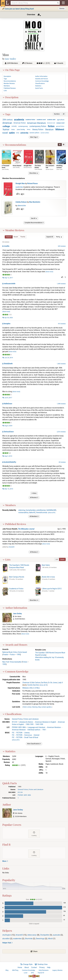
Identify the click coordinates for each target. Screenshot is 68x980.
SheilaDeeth (8, 365)
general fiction (60, 127)
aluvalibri (6, 940)
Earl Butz (44, 684)
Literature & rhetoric (26, 724)
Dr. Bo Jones (53, 684)
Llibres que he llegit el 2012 (52, 590)
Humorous (28, 737)
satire (12, 134)
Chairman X (27, 684)
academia (19, 121)
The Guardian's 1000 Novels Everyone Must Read (19, 568)
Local (26, 974)
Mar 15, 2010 (8, 490)
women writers (45, 134)
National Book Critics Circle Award (15, 654)
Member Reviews (13, 232)
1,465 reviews (61, 365)
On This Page (11, 71)
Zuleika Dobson (22, 203)
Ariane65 (11, 548)
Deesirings (40, 940)
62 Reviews (28, 64)
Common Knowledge (16, 673)
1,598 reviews (61, 405)
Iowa (13, 130)
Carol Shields (38, 170)
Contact (34, 969)
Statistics (9, 753)
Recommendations (14, 145)
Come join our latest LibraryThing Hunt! (19, 9)
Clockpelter (45, 936)
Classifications (12, 715)
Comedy (43, 656)
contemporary (23, 127)
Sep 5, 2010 (7, 457)
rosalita (7, 247)
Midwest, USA (27, 689)
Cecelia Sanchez (33, 686)
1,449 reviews (61, 285)
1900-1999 (30, 726)
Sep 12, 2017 (8, 279)
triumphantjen (31, 512)
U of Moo (36, 689)
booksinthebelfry (10, 463)
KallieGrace (8, 405)
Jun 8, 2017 (7, 399)
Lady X (60, 684)
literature (49, 130)
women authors (34, 134)
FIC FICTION (17, 734)
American (7, 124)
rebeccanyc (32, 936)
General (37, 737)
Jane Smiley (11, 60)
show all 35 (44, 686)
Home (20, 969)
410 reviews (62, 325)
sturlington (7, 936)
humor (6, 130)
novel (5, 134)
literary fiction (38, 130)
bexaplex (7, 325)
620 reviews (62, 248)
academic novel (41, 121)
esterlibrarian (41, 512)
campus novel (60, 124)
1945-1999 (39, 726)
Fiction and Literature (31, 721)
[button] (57, 115)
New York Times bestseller (12, 663)
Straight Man (28, 166)
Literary (27, 734)
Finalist (6, 656)
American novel (51, 124)
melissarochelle (10, 285)
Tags (6, 115)
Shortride (29, 940)
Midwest (60, 130)
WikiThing (15, 972)
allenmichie (22, 206)
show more (49, 273)
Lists (7, 561)
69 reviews (62, 464)
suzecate (56, 936)
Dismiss (62, 9)
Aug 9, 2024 (7, 427)
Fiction (12, 656)
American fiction (20, 124)
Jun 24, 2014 (8, 359)
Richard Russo (28, 168)
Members (9, 506)
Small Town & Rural (31, 739)
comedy (14, 127)
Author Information (15, 609)
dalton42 (32, 514)
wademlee (20, 188)
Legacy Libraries (57, 972)
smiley (18, 134)
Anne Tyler (59, 170)
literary (29, 130)
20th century (7, 121)
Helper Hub (7, 944)
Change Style (26, 966)
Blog (7, 972)
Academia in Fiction (16, 590)
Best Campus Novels (17, 578)
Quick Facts (39, 89)
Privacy (42, 969)
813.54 (14, 724)
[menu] (59, 238)
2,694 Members (12, 64)
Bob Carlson (36, 684)
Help (49, 969)
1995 (18, 656)
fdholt (50, 940)
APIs (32, 974)
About (27, 969)
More (5, 863)
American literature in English (45, 724)
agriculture (61, 121)
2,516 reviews (61, 433)
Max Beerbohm (35, 203)
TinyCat (41, 974)
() (52, 514)
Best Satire (46, 567)
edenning (22, 512)
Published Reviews (14, 525)
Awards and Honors (15, 646)
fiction (51, 127)
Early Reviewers (44, 972)
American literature (36, 124)
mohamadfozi (23, 514)
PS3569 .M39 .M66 (19, 729)
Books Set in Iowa (48, 578)
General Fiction (17, 721)
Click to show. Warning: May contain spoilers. (37, 708)
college (6, 127)
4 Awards (60, 64)
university (24, 134)
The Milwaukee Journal (26, 530)
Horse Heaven (17, 166)
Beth (24, 686)
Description (10, 98)
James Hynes (49, 170)
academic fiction (30, 121)
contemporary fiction (38, 127)
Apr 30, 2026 (8, 319)
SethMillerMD (51, 512)
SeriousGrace (9, 433)
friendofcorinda (42, 514)
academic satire (51, 121)
